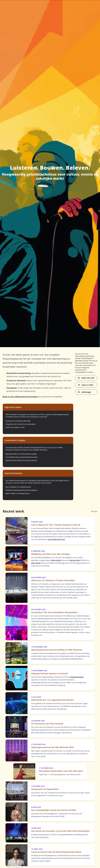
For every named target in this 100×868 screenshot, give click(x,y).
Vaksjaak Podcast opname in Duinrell (49, 674)
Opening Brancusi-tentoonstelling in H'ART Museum (57, 650)
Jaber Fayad (36, 563)
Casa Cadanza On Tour (56, 539)
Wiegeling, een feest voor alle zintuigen (51, 554)
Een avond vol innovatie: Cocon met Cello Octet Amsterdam (60, 831)
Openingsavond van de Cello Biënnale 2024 (52, 747)
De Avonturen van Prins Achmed (47, 724)
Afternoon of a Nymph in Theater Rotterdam (53, 580)
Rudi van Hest (75, 560)
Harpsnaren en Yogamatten (45, 789)
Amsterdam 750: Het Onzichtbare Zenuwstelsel (54, 612)
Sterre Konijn (56, 560)
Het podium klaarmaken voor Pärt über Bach (61, 771)
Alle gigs (94, 511)
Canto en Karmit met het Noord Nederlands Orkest (56, 852)
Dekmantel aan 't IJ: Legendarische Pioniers (53, 700)
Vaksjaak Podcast (77, 677)
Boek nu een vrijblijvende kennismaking (20, 397)
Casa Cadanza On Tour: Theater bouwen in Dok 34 (56, 525)
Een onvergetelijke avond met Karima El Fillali (54, 810)
